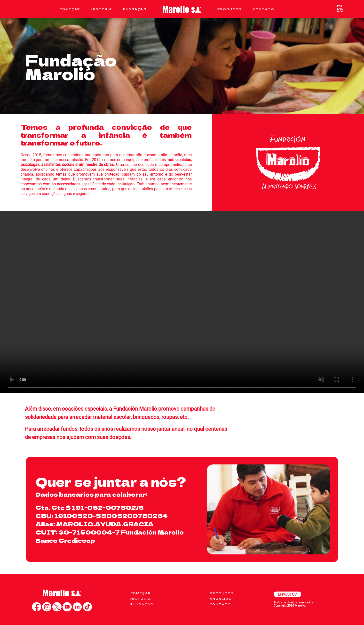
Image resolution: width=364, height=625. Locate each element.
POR (340, 12)
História (102, 9)
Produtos (229, 9)
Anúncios (221, 599)
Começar (70, 9)
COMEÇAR (141, 593)
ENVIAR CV (287, 594)
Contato (264, 9)
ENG (340, 9)
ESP (340, 6)
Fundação (135, 9)
